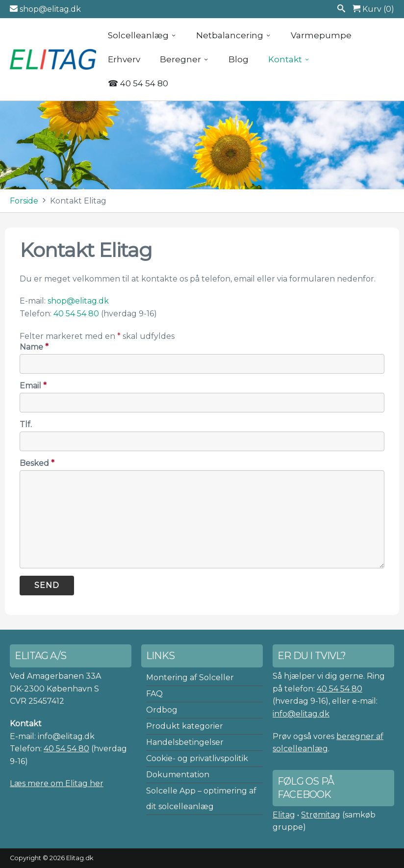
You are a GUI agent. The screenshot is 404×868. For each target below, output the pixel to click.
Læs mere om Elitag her (57, 783)
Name (34, 347)
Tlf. (26, 424)
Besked (37, 463)
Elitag (284, 815)
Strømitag (321, 815)
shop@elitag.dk (45, 9)
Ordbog (162, 710)
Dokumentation (178, 775)
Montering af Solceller (190, 677)
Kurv (373, 9)
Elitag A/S (54, 59)
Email (33, 386)
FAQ (154, 694)
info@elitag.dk (301, 714)
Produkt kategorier (185, 726)
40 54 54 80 (76, 314)
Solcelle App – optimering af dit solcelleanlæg (201, 799)
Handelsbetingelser (185, 742)
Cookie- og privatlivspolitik (197, 758)
